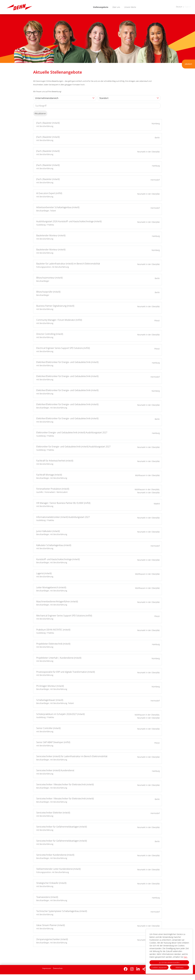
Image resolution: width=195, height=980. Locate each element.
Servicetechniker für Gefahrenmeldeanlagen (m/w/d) (62, 827)
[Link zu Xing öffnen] (144, 969)
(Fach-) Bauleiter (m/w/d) (48, 123)
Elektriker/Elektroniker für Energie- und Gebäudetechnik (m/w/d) (67, 362)
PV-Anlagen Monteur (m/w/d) (50, 686)
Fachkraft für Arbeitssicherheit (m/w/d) (55, 461)
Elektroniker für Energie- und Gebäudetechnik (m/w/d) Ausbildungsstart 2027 (73, 447)
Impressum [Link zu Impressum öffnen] (47, 968)
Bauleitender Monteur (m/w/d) (51, 235)
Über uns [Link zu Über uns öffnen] (116, 7)
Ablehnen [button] (179, 967)
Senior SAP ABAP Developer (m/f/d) (53, 742)
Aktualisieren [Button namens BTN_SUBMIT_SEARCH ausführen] (40, 113)
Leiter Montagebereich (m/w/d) (51, 587)
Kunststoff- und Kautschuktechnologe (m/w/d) (58, 559)
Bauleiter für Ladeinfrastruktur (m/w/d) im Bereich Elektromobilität (68, 264)
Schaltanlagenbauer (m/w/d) (50, 700)
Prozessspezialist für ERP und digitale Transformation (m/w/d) (66, 672)
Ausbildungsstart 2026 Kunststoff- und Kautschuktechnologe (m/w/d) (69, 221)
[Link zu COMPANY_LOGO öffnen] (19, 7)
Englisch (188, 7)
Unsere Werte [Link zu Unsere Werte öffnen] (130, 7)
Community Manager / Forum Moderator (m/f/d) (59, 320)
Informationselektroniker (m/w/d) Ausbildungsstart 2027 (63, 517)
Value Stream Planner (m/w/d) (51, 925)
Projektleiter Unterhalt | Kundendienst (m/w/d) (59, 658)
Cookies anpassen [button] (159, 967)
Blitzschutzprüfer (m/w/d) (48, 292)
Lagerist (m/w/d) (44, 573)
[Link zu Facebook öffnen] (126, 969)
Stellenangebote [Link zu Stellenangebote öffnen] (101, 7)
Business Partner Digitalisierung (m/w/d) (55, 306)
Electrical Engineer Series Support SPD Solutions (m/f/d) (63, 348)
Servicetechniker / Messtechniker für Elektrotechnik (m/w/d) (65, 784)
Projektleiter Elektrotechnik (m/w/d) (53, 644)
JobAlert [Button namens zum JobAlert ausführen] (188, 64)
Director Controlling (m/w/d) (50, 334)
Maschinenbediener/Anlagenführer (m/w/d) (57, 602)
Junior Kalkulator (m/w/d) (48, 531)
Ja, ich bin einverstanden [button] (169, 962)
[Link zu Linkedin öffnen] (138, 969)
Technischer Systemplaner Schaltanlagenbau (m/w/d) (62, 911)
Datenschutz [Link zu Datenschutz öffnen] (58, 968)
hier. (186, 957)
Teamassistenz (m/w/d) (47, 897)
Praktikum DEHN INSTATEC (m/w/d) (53, 630)
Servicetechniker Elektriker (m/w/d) (53, 813)
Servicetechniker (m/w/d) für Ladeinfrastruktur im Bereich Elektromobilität (72, 756)
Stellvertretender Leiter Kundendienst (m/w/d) (58, 869)
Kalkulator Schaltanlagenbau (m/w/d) (54, 545)
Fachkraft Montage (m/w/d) (49, 475)
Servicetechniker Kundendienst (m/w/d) (55, 855)
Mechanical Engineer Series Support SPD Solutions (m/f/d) (64, 616)
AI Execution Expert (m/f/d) (49, 193)
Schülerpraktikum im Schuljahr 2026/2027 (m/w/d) (60, 714)
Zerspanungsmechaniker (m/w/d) (52, 939)
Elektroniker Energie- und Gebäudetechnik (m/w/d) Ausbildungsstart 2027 (72, 432)
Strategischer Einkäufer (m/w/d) (51, 883)
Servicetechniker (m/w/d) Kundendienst (55, 770)
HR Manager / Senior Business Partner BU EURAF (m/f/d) (63, 503)
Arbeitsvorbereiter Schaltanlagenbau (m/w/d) (58, 207)
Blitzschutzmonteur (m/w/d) (49, 278)
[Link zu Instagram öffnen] (132, 969)
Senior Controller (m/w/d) (48, 728)
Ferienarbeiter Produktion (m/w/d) (53, 489)
